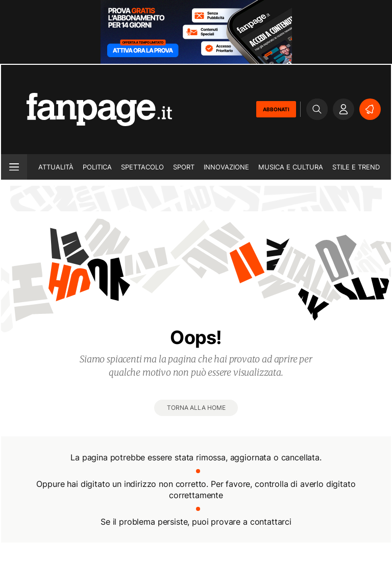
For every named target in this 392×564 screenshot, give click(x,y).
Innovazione (226, 167)
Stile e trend (356, 167)
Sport (184, 167)
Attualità (56, 167)
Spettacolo (142, 167)
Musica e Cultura (291, 167)
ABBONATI (276, 109)
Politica (97, 167)
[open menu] (14, 167)
